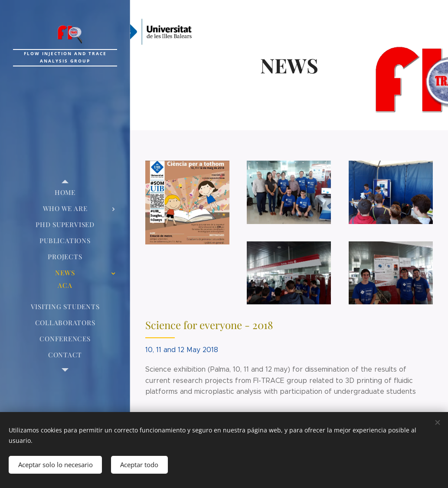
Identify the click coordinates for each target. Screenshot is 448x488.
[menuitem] (65, 193)
